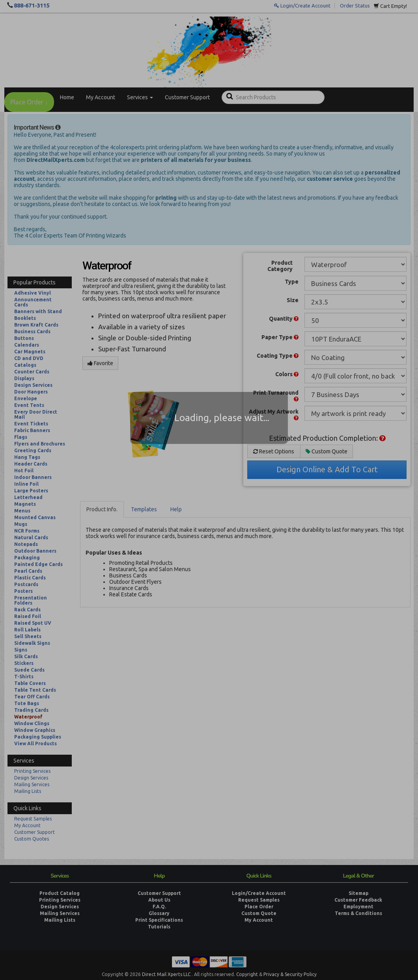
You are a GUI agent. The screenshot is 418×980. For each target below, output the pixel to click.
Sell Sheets (28, 636)
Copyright (247, 974)
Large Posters (31, 491)
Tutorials (159, 927)
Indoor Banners (33, 477)
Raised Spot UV (33, 623)
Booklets (25, 318)
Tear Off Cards (32, 697)
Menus (22, 511)
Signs (21, 650)
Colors (287, 374)
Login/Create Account (302, 6)
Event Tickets (31, 424)
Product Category (280, 266)
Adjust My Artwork (274, 415)
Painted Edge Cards (38, 564)
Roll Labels (27, 630)
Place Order (259, 907)
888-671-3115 (32, 5)
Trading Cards (31, 710)
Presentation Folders (31, 600)
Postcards (26, 584)
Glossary (159, 913)
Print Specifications (159, 920)
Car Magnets (30, 352)
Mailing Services (32, 784)
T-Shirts (24, 677)
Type (292, 282)
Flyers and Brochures (40, 444)
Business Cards (32, 331)
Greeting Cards (33, 450)
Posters (23, 591)
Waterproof (28, 717)
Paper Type (280, 337)
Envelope (26, 398)
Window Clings (32, 723)
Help (176, 509)
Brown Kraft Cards (36, 325)
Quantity (284, 319)
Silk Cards (26, 656)
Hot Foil (24, 471)
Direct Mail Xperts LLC (166, 974)
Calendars (27, 345)
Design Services (33, 385)
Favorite (100, 363)
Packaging (27, 558)
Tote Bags (27, 703)
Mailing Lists (28, 791)
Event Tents (29, 405)
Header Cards (31, 464)
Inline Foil (26, 484)
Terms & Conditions (358, 913)
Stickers (24, 663)
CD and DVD (29, 358)
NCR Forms (27, 531)
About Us (159, 900)
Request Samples (33, 819)
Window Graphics (35, 730)
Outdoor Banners (35, 551)
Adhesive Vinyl (33, 293)
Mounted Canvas (35, 517)
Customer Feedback (358, 900)
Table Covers (30, 683)
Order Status (355, 6)
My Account (101, 97)
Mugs (21, 524)
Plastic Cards (30, 578)
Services (140, 97)
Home (67, 97)
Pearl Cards (28, 571)
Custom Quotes (32, 839)
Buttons (24, 338)
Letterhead (28, 497)
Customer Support (187, 97)
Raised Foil (28, 616)
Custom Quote (327, 451)
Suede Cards (29, 670)
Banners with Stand (38, 311)
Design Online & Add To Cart (327, 469)
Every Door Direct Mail (36, 414)
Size (293, 300)
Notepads (26, 544)
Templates (144, 509)
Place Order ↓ (29, 102)
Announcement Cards (33, 302)
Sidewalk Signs (32, 643)
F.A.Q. (159, 907)
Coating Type (278, 356)
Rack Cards (27, 610)
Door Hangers (31, 392)
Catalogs (25, 365)
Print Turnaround (276, 396)
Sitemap (358, 893)
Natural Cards (31, 537)
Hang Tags (27, 457)
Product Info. (102, 509)
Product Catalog (60, 893)
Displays (24, 378)
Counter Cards (32, 372)
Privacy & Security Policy (290, 974)
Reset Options (274, 451)
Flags (21, 437)
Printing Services (32, 771)
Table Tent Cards (35, 690)
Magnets (25, 504)
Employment (358, 907)
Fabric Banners (32, 430)
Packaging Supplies (38, 737)
